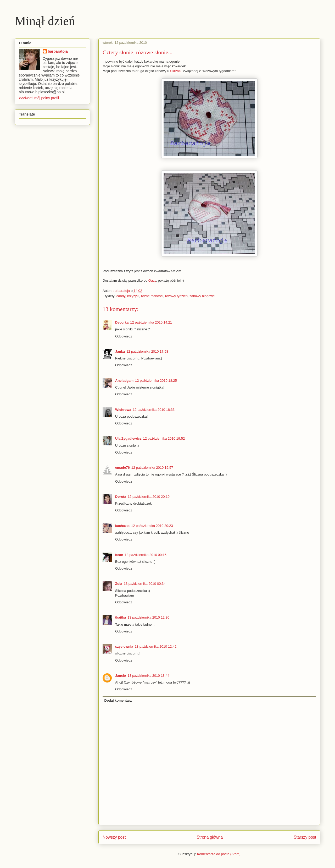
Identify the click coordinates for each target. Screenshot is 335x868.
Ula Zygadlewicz (128, 438)
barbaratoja (58, 51)
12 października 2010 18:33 (154, 410)
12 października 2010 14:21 (151, 322)
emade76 (122, 468)
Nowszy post (114, 837)
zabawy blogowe (202, 296)
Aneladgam (124, 381)
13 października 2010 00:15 (146, 555)
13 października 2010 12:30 (148, 617)
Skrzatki (176, 71)
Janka (120, 351)
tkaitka (121, 617)
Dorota (121, 497)
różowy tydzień (176, 296)
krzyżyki (133, 296)
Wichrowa (123, 410)
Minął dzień (45, 21)
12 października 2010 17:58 (147, 351)
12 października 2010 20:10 (149, 497)
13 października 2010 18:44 (148, 676)
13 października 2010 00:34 (145, 584)
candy (121, 296)
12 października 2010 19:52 (164, 438)
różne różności (152, 296)
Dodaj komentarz (118, 700)
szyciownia (124, 646)
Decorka (122, 322)
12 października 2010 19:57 (152, 468)
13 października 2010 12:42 (156, 646)
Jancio (121, 676)
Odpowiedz (124, 336)
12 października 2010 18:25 (156, 381)
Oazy (152, 280)
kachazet (122, 526)
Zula (119, 584)
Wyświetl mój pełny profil (39, 98)
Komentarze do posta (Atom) (219, 854)
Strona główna (210, 837)
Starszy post (305, 837)
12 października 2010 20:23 (152, 526)
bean (119, 555)
